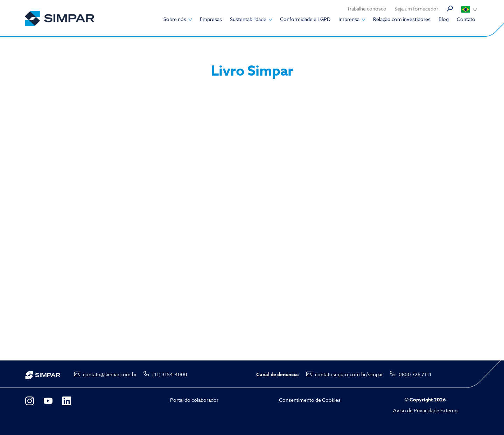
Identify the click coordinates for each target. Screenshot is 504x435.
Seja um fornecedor (416, 9)
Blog (444, 19)
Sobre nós (175, 19)
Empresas (211, 19)
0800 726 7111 (415, 374)
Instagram (30, 401)
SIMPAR (59, 18)
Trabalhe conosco (367, 9)
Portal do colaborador (194, 400)
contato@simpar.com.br (110, 374)
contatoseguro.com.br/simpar (349, 374)
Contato (466, 19)
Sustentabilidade (248, 19)
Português (469, 9)
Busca (450, 9)
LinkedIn (67, 401)
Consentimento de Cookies (310, 400)
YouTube (48, 401)
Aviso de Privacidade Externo (425, 410)
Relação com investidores (402, 19)
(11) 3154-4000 (170, 374)
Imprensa (349, 19)
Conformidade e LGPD (305, 19)
